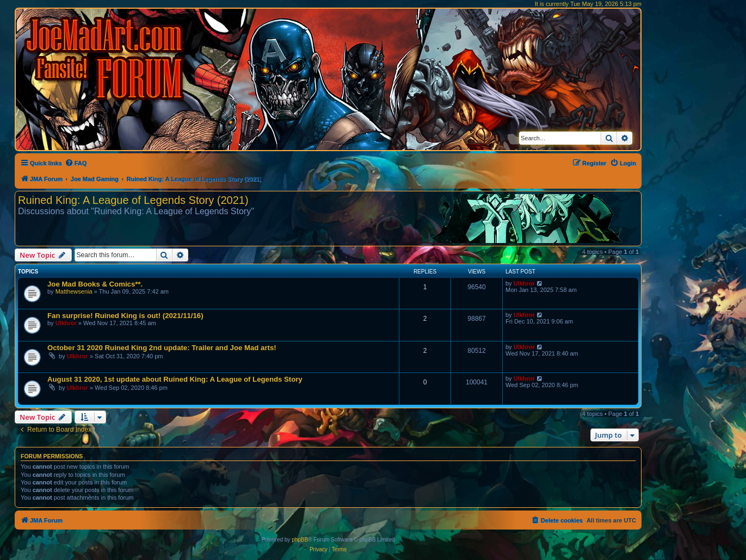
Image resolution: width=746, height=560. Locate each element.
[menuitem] (76, 163)
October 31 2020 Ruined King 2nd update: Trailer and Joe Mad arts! (162, 348)
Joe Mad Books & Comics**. (95, 284)
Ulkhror (524, 283)
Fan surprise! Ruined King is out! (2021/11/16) (125, 316)
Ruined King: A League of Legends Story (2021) (133, 200)
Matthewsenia (74, 291)
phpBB (300, 540)
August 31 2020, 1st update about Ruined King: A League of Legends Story (175, 379)
